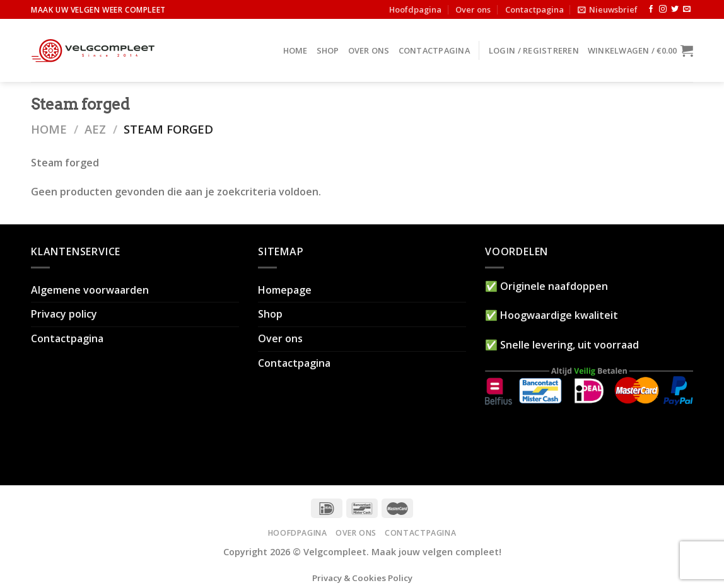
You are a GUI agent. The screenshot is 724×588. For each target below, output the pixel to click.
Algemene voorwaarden (90, 290)
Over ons (473, 9)
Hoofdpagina (415, 9)
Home (295, 50)
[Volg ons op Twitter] (675, 9)
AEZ (95, 129)
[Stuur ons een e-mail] (687, 9)
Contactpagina (534, 9)
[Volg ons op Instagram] (663, 9)
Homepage (285, 290)
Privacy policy (64, 314)
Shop (328, 50)
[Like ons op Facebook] (651, 9)
